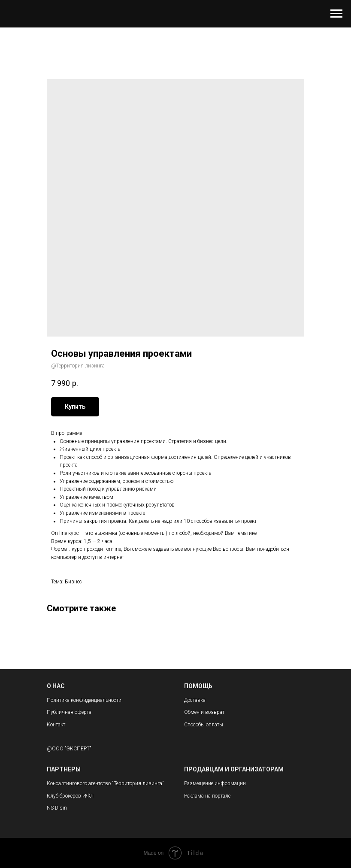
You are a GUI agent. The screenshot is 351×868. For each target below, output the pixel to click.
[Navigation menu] (336, 14)
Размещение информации (215, 783)
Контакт (56, 725)
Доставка (195, 700)
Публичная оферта (69, 712)
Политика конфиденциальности (84, 700)
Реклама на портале (207, 796)
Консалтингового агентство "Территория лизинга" (105, 783)
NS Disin (57, 808)
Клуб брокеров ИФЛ (70, 796)
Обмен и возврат (204, 712)
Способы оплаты (204, 725)
